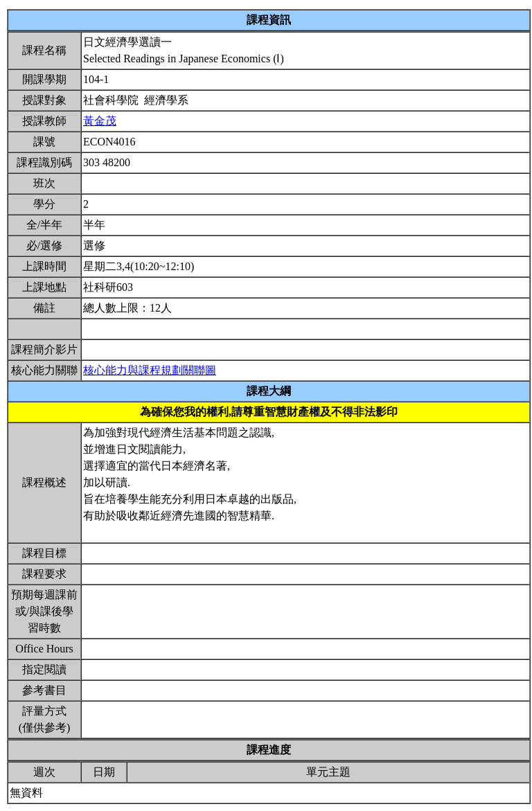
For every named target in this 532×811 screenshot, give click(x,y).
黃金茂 (100, 121)
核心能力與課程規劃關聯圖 (150, 370)
